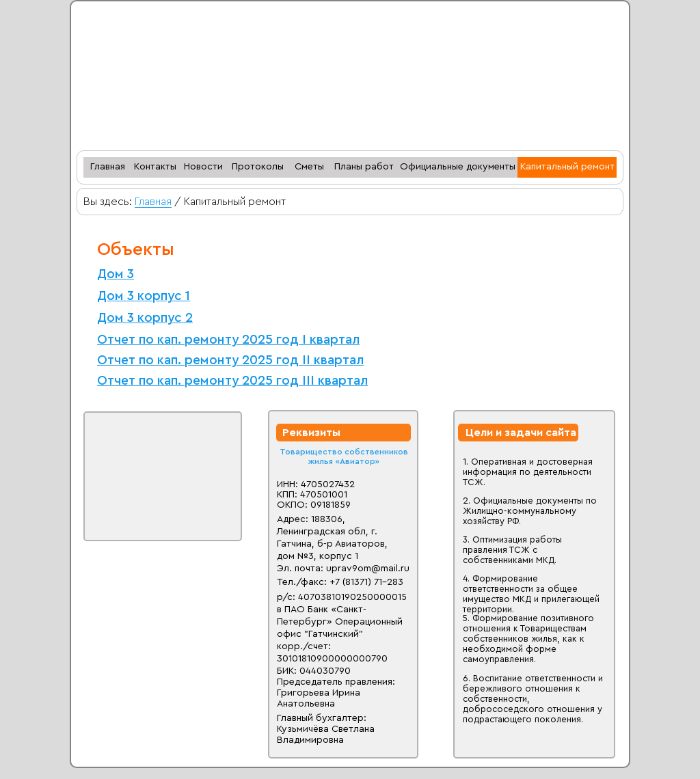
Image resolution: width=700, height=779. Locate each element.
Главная (153, 202)
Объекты (136, 249)
